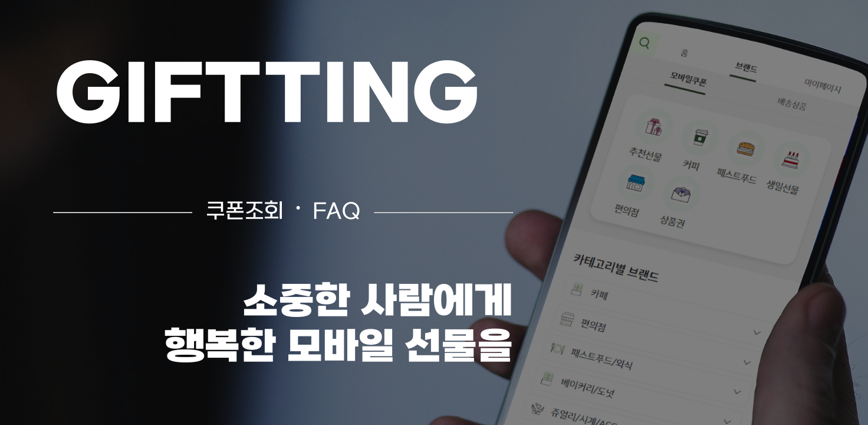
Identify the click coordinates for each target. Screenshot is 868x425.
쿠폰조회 (245, 212)
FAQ (336, 212)
